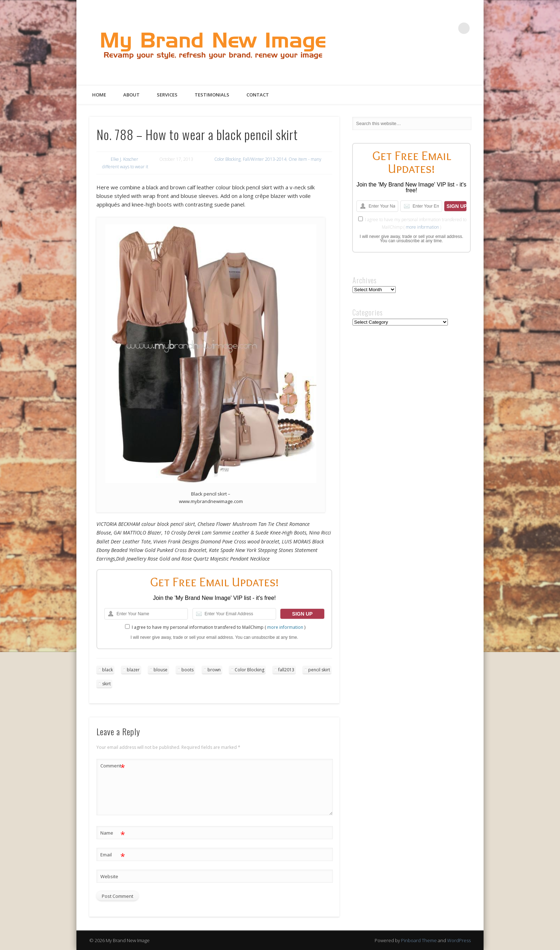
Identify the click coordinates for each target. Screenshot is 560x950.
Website (109, 876)
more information (285, 627)
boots (187, 670)
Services (167, 95)
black (107, 670)
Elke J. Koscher (124, 159)
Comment (113, 766)
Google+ (449, 28)
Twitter (420, 28)
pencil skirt (319, 670)
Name (113, 833)
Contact (258, 95)
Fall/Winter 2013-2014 (265, 159)
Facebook (405, 28)
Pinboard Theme (419, 940)
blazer (133, 670)
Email (113, 855)
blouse (161, 670)
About (131, 95)
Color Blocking (227, 159)
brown (214, 670)
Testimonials (212, 95)
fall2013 (286, 670)
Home (99, 95)
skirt (106, 684)
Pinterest (435, 28)
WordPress (459, 940)
